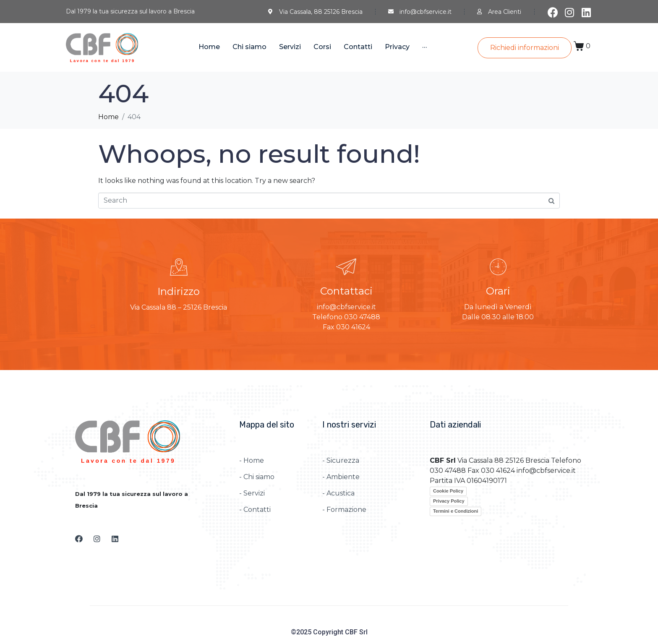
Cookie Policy (448, 491)
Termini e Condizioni (456, 511)
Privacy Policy (449, 501)
